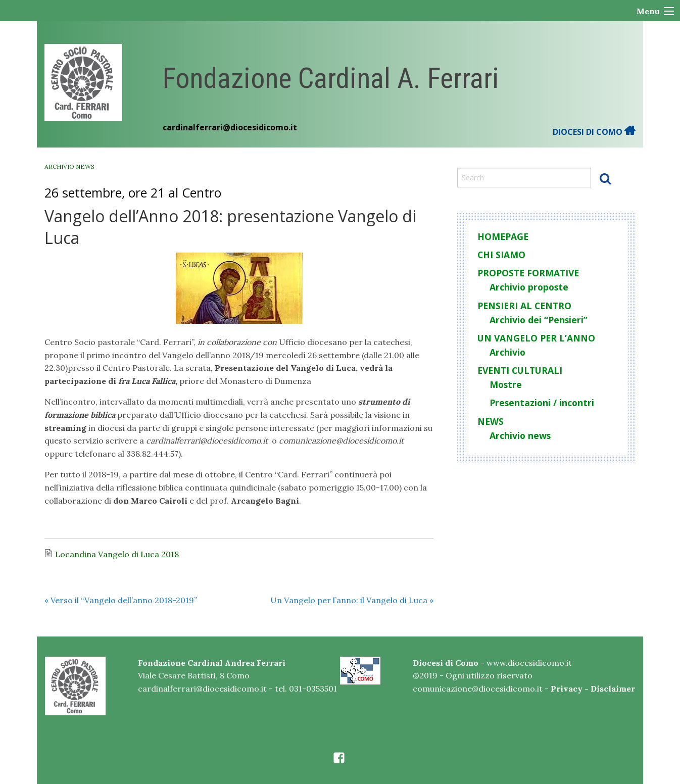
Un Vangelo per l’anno (536, 338)
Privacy (567, 689)
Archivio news (69, 166)
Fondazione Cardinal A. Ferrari (331, 78)
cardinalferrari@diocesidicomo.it (230, 127)
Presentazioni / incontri (542, 403)
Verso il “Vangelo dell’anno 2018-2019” (121, 600)
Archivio (507, 352)
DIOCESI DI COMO (594, 132)
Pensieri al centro (524, 306)
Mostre (506, 384)
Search (605, 178)
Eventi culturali (520, 370)
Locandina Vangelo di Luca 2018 (117, 554)
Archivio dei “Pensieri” (539, 320)
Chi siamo (501, 255)
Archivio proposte (529, 287)
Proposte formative (528, 273)
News (491, 421)
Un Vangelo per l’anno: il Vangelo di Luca (352, 600)
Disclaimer (613, 689)
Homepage (503, 236)
